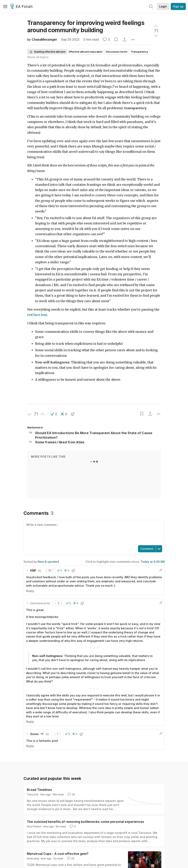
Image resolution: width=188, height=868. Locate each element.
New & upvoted (48, 562)
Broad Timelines (39, 790)
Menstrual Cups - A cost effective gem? (58, 854)
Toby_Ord (33, 794)
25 (71, 794)
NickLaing (33, 858)
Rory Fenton (34, 826)
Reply (30, 591)
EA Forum (22, 7)
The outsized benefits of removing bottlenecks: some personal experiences (85, 822)
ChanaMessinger (45, 40)
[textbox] (93, 532)
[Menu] (5, 6)
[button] (54, 414)
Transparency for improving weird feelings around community (86, 26)
